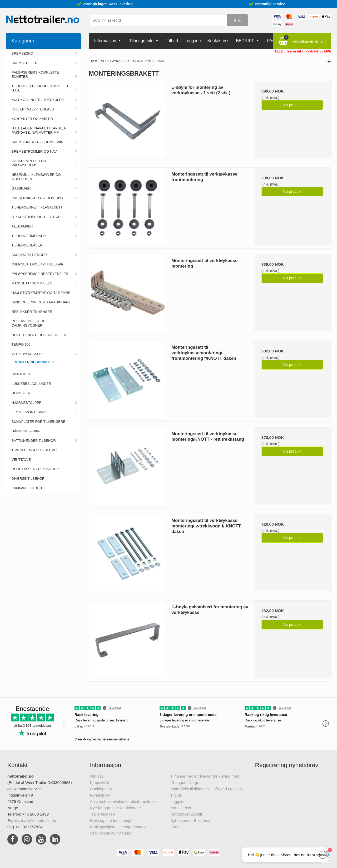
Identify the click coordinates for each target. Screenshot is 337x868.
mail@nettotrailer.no (39, 820)
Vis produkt (292, 105)
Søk (237, 20)
